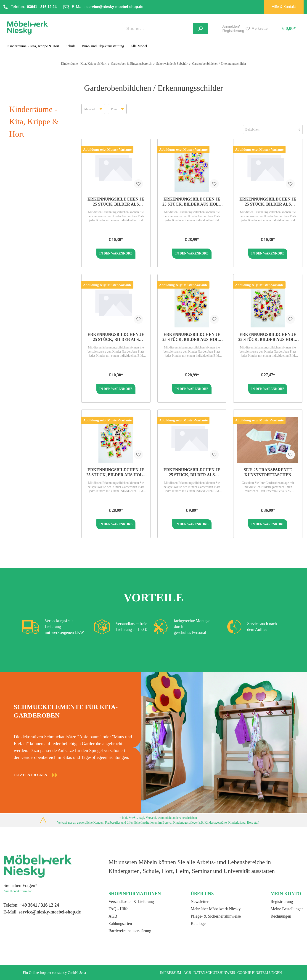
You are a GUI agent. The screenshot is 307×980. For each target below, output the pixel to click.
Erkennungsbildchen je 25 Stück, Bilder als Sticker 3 (116, 337)
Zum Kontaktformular (18, 891)
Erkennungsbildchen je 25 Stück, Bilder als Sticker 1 (268, 202)
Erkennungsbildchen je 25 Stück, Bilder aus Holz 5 (268, 337)
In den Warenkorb (116, 253)
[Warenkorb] (285, 29)
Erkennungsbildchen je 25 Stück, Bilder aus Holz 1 (192, 337)
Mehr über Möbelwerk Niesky (216, 909)
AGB (113, 916)
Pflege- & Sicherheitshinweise (216, 916)
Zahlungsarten (120, 924)
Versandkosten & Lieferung (131, 902)
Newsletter (200, 902)
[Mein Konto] (217, 29)
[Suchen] (200, 29)
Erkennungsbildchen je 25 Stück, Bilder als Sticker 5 (192, 473)
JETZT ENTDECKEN (36, 775)
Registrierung (282, 902)
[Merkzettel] (256, 29)
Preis (117, 108)
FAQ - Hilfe (118, 909)
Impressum (170, 973)
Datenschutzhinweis (214, 973)
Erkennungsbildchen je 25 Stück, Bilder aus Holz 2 (116, 473)
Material (93, 108)
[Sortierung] (273, 130)
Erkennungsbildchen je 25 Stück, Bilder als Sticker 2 (116, 202)
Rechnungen (281, 916)
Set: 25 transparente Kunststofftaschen (268, 472)
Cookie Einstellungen (260, 973)
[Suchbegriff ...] (158, 29)
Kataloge (198, 924)
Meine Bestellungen (287, 909)
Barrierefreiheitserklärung (130, 931)
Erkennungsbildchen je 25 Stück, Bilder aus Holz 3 (192, 202)
